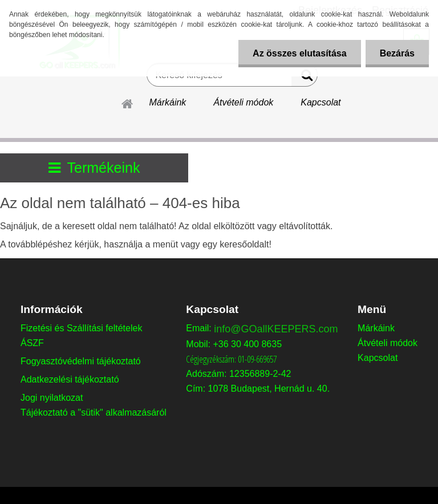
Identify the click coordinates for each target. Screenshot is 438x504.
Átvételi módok (243, 102)
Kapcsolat (321, 102)
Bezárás (397, 53)
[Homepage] (128, 102)
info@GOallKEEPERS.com (276, 329)
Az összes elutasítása (300, 53)
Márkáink (167, 102)
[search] (304, 78)
